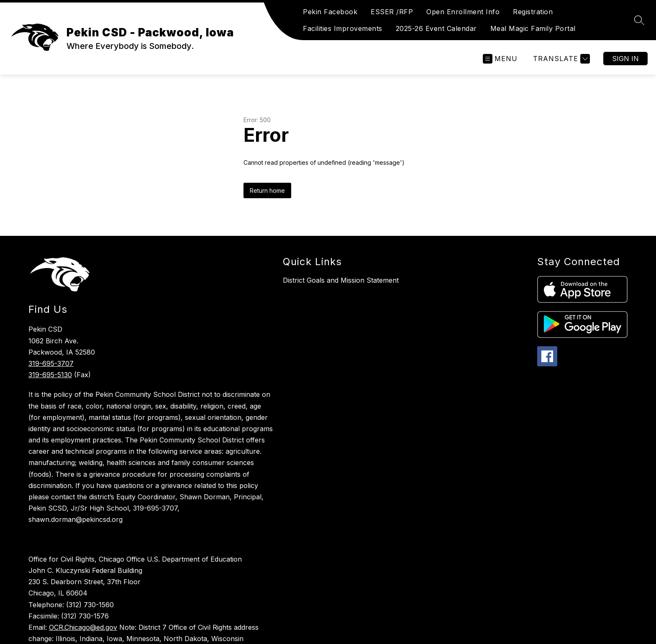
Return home (267, 190)
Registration (533, 12)
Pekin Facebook (330, 12)
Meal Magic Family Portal (533, 28)
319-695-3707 (51, 363)
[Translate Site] (560, 59)
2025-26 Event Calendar (436, 28)
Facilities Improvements (343, 28)
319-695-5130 (50, 375)
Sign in (625, 59)
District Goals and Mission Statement (341, 280)
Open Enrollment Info (463, 12)
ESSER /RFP (392, 12)
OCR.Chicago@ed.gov (83, 627)
